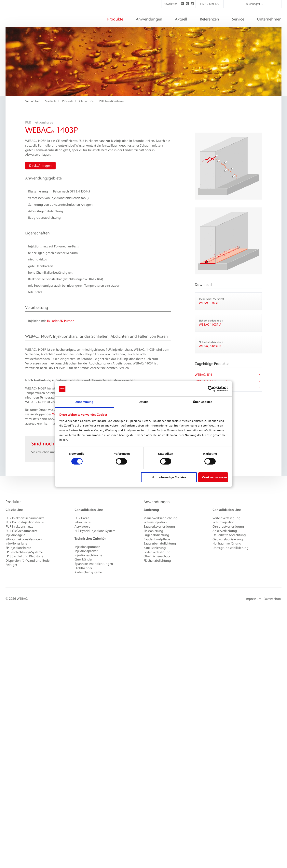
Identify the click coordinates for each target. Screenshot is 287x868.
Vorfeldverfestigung (226, 518)
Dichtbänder (83, 568)
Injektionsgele (15, 535)
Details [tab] (143, 402)
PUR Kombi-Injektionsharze (25, 522)
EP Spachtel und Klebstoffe (24, 556)
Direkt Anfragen (40, 166)
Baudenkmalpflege (157, 539)
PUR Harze (82, 518)
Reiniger (11, 565)
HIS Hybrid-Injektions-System (95, 531)
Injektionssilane (16, 543)
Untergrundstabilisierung (231, 548)
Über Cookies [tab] (203, 402)
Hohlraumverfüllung (227, 543)
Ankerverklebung (225, 531)
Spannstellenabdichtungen (94, 564)
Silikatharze (82, 522)
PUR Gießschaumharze (21, 531)
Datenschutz (273, 599)
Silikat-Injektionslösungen (24, 539)
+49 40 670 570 (210, 4)
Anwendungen (157, 502)
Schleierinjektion (155, 522)
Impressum (253, 599)
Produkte (68, 101)
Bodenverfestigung (157, 552)
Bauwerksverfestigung (159, 526)
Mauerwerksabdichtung (161, 518)
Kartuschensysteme (88, 572)
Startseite (51, 101)
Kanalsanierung (155, 548)
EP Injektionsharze (18, 548)
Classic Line (86, 101)
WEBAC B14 (228, 375)
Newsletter (170, 4)
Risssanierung (153, 531)
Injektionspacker (86, 551)
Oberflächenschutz (157, 556)
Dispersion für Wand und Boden (28, 561)
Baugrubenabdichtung (160, 543)
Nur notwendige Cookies (169, 477)
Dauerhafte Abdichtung (229, 535)
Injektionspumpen (87, 547)
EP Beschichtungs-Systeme (24, 552)
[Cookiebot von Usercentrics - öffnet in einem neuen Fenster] (211, 389)
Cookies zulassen (215, 477)
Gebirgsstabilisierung (228, 539)
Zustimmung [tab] (84, 402)
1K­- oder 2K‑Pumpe (60, 321)
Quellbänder (83, 559)
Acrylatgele (82, 526)
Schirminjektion (224, 522)
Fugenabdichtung (156, 535)
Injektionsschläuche (88, 555)
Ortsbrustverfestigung (228, 526)
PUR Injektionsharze (112, 101)
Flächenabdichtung (157, 561)
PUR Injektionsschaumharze (25, 518)
